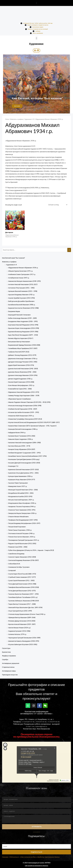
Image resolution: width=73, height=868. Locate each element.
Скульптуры (6, 648)
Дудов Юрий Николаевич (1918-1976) (21, 365)
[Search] (69, 250)
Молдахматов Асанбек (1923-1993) (20, 496)
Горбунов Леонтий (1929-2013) (19, 352)
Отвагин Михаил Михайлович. (19, 517)
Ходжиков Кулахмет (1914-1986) (19, 631)
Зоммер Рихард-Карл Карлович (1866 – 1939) (24, 396)
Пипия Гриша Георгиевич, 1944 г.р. (20, 530)
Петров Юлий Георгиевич (17, 527)
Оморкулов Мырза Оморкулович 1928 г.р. (22, 513)
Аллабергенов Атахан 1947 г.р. (19, 278)
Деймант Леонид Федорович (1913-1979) (22, 355)
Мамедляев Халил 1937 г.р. (18, 486)
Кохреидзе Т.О (13, 466)
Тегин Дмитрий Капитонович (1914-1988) (22, 584)
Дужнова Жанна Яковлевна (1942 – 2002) (22, 372)
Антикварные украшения (11, 663)
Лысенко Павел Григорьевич (18, 483)
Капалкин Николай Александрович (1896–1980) (24, 443)
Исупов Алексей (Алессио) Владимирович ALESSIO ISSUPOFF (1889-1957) (34, 422)
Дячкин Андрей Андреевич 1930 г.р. (20, 379)
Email (4, 843)
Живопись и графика (9, 262)
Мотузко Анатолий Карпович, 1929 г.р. (21, 500)
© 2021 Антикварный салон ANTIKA (36, 863)
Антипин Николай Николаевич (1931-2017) (23, 284)
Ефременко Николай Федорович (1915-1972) (24, 392)
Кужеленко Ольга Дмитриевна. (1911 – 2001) (23, 473)
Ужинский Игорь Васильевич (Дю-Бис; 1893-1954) (25, 607)
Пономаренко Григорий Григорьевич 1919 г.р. (24, 540)
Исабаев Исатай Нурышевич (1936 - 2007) (23, 409)
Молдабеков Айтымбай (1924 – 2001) (21, 493)
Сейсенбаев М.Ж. (14, 564)
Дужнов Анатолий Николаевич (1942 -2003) (23, 369)
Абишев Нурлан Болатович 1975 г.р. (21, 271)
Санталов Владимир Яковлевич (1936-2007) (23, 560)
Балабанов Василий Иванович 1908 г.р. (22, 305)
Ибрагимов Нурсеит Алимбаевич (20, 399)
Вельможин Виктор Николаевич (19, 342)
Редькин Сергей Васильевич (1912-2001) (22, 543)
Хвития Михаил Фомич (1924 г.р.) (19, 628)
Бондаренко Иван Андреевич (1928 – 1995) (23, 321)
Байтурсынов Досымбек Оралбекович (21, 301)
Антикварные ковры (9, 671)
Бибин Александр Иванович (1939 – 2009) (22, 318)
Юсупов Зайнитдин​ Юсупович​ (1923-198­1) (23, 644)
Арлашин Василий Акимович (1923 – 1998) (23, 291)
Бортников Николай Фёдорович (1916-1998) (23, 325)
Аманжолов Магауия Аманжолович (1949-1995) (24, 281)
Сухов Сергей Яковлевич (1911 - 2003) (21, 580)
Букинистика (6, 652)
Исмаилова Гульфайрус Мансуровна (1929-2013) (25, 419)
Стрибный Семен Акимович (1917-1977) (22, 577)
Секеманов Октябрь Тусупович (19, 567)
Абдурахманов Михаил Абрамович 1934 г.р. (23, 268)
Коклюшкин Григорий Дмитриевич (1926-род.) (24, 459)
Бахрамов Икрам (14, 311)
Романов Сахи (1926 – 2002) (18, 547)
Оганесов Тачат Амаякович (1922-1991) (22, 510)
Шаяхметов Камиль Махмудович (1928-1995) (24, 641)
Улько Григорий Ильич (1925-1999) (20, 611)
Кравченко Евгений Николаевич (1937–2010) (23, 470)
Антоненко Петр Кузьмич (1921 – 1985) (21, 288)
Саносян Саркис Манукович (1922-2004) (22, 557)
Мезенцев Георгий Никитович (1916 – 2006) (23, 490)
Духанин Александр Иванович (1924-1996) (23, 375)
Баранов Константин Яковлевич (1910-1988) (23, 308)
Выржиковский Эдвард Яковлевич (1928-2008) (24, 345)
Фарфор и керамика (9, 656)
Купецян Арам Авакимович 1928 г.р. (20, 476)
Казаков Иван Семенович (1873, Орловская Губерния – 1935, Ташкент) (32, 426)
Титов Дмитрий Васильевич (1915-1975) (22, 591)
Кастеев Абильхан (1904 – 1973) (19, 446)
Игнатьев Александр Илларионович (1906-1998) (25, 406)
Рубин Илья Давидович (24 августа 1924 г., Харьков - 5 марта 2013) (31, 550)
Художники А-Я (11, 265)
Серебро (5, 660)
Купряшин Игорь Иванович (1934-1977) (22, 480)
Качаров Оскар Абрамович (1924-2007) (22, 449)
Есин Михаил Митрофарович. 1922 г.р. (21, 385)
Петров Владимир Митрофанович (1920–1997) (24, 523)
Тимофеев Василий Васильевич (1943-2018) (24, 587)
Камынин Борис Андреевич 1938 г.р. (21, 439)
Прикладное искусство (10, 675)
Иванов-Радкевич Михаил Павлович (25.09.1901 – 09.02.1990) (29, 402)
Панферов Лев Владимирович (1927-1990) (23, 520)
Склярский (12, 570)
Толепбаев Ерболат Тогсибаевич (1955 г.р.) (23, 597)
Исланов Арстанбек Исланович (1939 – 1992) (24, 412)
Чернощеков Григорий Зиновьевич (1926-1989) (24, 638)
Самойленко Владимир (16, 554)
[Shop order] (57, 205)
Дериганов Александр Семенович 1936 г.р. (23, 359)
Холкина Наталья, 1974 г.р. (17, 634)
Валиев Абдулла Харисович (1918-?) (21, 338)
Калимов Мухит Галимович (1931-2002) (22, 436)
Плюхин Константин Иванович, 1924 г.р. (22, 537)
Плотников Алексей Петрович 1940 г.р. (21, 533)
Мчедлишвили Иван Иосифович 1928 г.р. (22, 503)
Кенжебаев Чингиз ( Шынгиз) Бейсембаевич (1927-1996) (27, 456)
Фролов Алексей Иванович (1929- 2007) (22, 624)
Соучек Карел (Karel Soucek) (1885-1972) (22, 574)
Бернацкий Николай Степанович (19, 315)
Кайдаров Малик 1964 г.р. (17, 433)
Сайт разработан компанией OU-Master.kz (36, 866)
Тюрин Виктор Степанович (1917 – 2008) (22, 604)
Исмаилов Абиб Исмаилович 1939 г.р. (21, 416)
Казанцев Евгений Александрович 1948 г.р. (23, 429)
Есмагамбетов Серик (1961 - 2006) (20, 389)
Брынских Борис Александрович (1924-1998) (24, 328)
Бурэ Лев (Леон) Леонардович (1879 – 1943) (23, 335)
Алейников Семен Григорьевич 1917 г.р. (22, 274)
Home (7, 119)
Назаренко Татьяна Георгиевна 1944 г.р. (22, 507)
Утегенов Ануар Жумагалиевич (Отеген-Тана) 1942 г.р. (27, 614)
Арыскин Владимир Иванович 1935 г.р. (21, 295)
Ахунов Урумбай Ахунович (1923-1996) (21, 298)
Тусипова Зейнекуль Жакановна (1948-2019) (24, 601)
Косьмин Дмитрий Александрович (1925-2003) (24, 463)
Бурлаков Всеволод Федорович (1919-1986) (23, 332)
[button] (36, 3)
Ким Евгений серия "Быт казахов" (13, 258)
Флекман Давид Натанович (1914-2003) (22, 621)
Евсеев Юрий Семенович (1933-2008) (21, 382)
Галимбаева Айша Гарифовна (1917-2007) (23, 348)
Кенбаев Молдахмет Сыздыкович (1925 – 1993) (24, 453)
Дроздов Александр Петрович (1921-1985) (23, 362)
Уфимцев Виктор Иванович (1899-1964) (22, 617)
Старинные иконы (8, 667)
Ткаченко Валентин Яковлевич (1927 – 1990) (23, 594)
